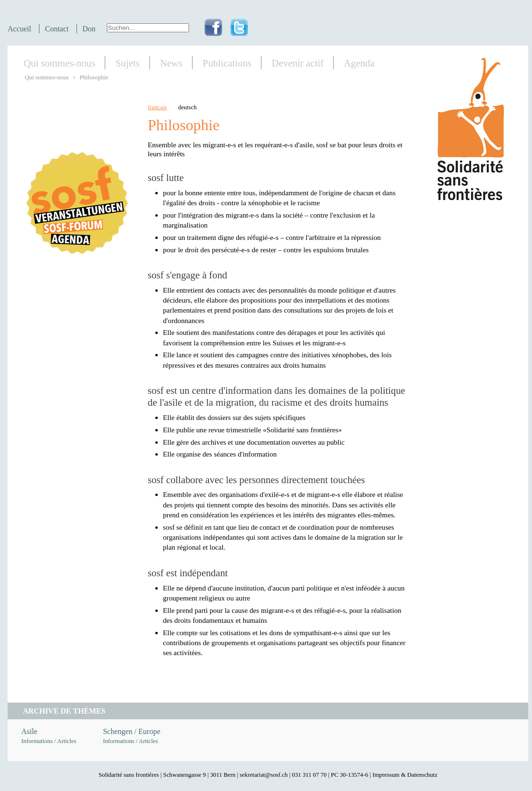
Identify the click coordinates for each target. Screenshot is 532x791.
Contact (57, 29)
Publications (227, 63)
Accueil (19, 29)
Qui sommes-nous (60, 63)
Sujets (128, 63)
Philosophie (94, 77)
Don (89, 29)
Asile (29, 731)
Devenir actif (298, 63)
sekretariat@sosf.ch (264, 775)
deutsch (187, 107)
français (157, 107)
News (171, 63)
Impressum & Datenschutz (405, 775)
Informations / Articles (49, 741)
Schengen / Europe (132, 731)
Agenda (359, 63)
